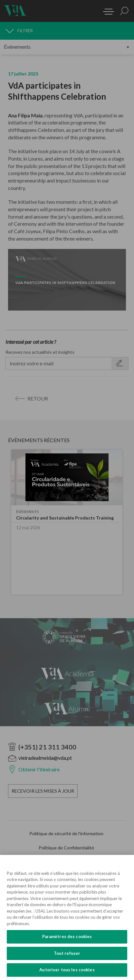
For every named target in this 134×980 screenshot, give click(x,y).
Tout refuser (67, 953)
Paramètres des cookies (67, 936)
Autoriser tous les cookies (67, 970)
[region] (67, 917)
